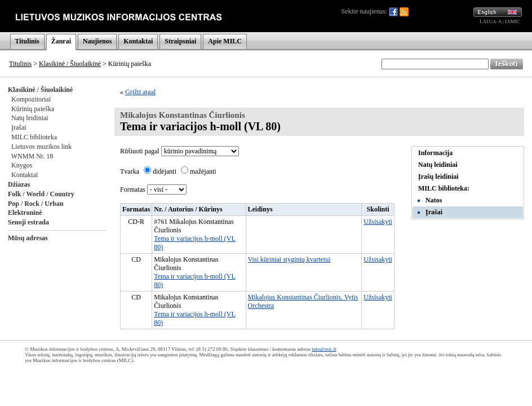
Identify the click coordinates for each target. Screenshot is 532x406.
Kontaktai (138, 41)
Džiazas (19, 184)
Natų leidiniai (30, 118)
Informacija (435, 153)
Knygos (22, 165)
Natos (434, 200)
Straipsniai (180, 41)
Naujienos (97, 41)
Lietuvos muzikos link (41, 147)
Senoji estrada (28, 222)
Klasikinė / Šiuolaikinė (70, 64)
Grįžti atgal (140, 92)
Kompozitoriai (31, 99)
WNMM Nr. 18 (32, 156)
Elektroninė (25, 213)
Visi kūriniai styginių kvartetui (289, 259)
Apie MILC (225, 41)
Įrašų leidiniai (438, 176)
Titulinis (27, 41)
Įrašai (19, 127)
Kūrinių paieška (33, 109)
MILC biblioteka (34, 137)
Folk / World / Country (41, 194)
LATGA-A (491, 21)
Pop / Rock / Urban (36, 204)
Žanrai (61, 41)
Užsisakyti (378, 222)
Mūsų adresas (28, 238)
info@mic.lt (324, 349)
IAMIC (513, 21)
